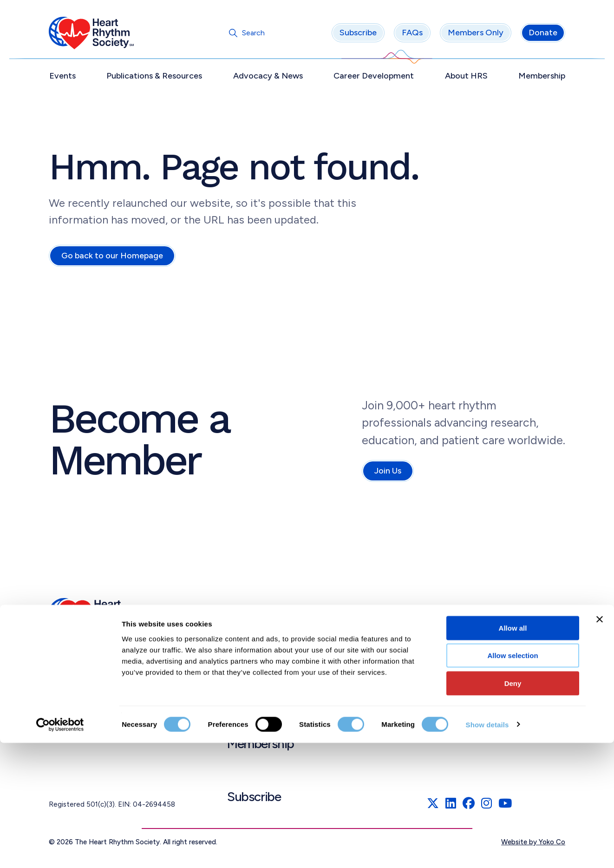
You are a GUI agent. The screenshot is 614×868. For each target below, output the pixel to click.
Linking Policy (451, 692)
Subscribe (358, 35)
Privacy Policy (451, 631)
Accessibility (449, 672)
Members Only (476, 35)
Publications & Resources (154, 78)
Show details (487, 850)
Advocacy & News (268, 78)
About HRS (466, 78)
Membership (542, 78)
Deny (513, 808)
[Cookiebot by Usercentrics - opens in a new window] (60, 850)
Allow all (513, 753)
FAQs (412, 35)
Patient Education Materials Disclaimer (495, 713)
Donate (543, 35)
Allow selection (513, 781)
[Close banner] (600, 744)
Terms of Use (451, 610)
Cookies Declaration (463, 651)
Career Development (374, 78)
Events (62, 78)
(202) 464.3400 (77, 708)
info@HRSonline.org (84, 719)
